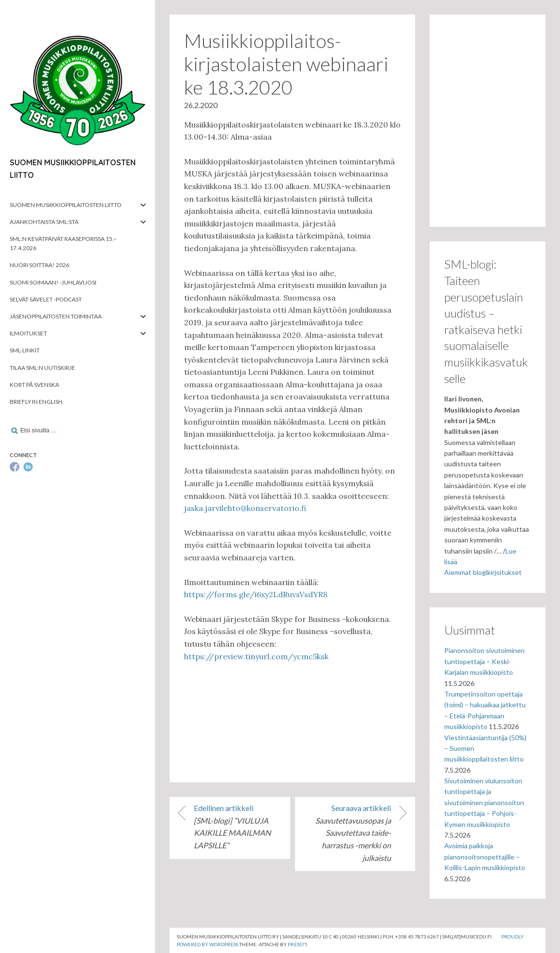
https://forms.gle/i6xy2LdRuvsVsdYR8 (256, 594)
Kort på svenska (34, 385)
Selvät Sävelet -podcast (46, 299)
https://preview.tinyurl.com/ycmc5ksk (256, 656)
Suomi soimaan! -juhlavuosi (53, 282)
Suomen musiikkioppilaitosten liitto (66, 205)
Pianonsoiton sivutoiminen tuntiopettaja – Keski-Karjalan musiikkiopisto (484, 661)
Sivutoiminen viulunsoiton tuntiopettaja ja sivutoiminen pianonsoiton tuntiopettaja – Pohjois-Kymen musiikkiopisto (484, 802)
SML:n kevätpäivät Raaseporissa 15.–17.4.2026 (63, 243)
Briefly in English (36, 402)
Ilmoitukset (28, 333)
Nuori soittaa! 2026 (39, 265)
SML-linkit (25, 350)
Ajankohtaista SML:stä (44, 222)
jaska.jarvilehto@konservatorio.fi (245, 508)
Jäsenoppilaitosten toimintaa (56, 316)
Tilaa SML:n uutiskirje (42, 368)
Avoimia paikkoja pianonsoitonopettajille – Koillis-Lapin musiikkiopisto (485, 857)
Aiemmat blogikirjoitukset (483, 572)
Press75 (298, 944)
